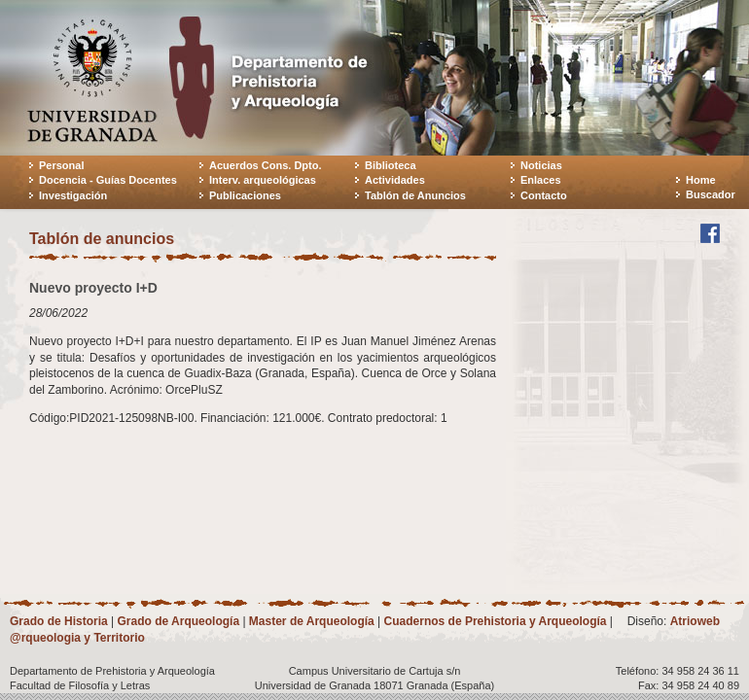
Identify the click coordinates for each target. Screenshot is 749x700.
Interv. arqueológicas (263, 180)
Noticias (541, 165)
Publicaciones (245, 195)
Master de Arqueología (312, 621)
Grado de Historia (59, 621)
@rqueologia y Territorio (77, 638)
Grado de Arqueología (178, 621)
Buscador (711, 194)
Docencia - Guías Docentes (108, 180)
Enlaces (541, 180)
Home (701, 180)
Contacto (544, 195)
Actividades (395, 180)
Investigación (73, 195)
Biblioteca (391, 165)
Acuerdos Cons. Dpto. (266, 165)
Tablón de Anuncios (415, 195)
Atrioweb (695, 621)
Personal (61, 165)
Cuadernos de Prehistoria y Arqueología (496, 621)
